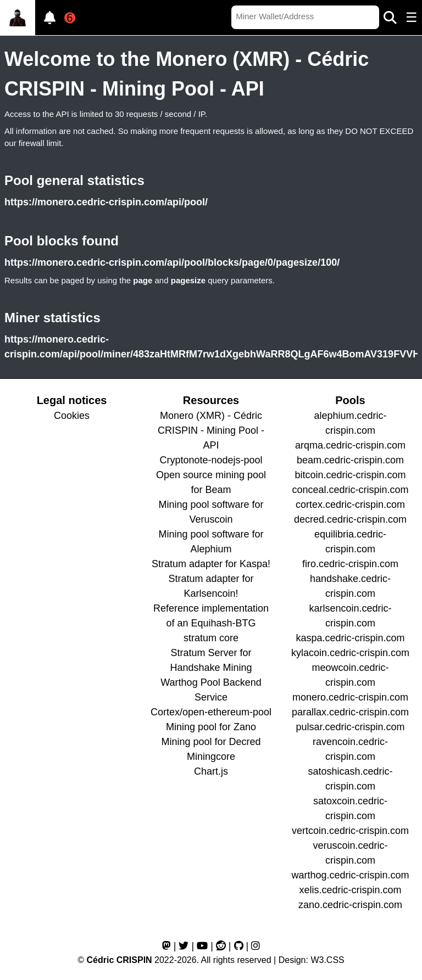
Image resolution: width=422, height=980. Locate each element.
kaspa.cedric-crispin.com (350, 638)
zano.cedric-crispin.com (350, 905)
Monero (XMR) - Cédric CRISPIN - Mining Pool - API (211, 430)
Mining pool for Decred (211, 742)
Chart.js (211, 771)
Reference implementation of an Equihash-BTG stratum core (211, 623)
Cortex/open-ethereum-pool (211, 712)
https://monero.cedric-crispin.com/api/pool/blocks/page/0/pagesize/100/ (172, 262)
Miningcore (211, 757)
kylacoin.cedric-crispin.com (350, 653)
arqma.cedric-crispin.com (350, 445)
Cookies (72, 416)
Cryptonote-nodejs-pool (211, 460)
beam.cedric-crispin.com (350, 460)
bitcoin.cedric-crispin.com (350, 475)
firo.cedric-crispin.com (350, 564)
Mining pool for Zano (211, 727)
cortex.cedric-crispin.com (350, 505)
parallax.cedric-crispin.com (350, 712)
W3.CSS (327, 960)
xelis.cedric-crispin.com (350, 890)
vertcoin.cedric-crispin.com (350, 831)
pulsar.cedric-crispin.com (350, 727)
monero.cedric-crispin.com (350, 697)
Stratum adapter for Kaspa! (211, 564)
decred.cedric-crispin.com (350, 519)
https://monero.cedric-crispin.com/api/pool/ (106, 202)
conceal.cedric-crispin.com (350, 490)
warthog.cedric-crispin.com (350, 875)
